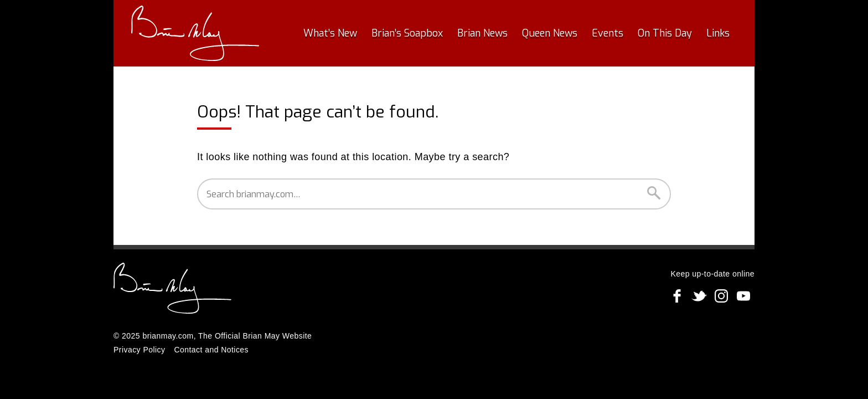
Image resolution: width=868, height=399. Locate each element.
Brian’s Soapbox (407, 33)
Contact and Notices (211, 350)
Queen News (550, 33)
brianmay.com (168, 336)
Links (718, 33)
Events (608, 33)
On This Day (665, 33)
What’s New (330, 33)
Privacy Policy (139, 350)
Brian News (482, 33)
